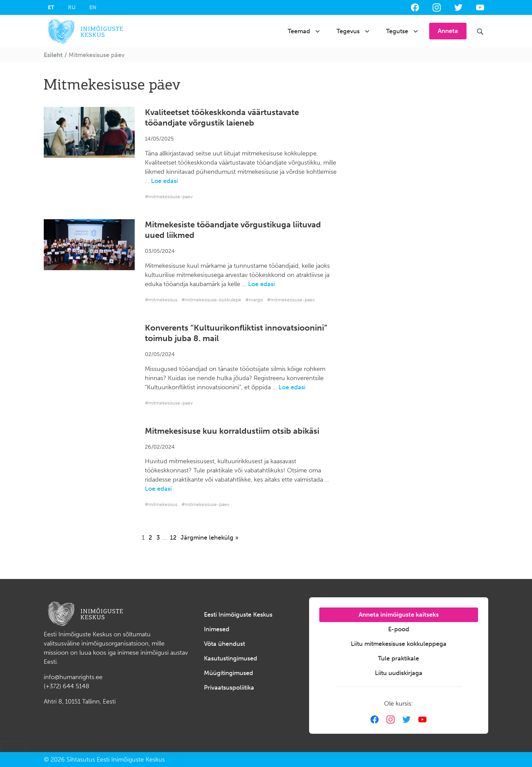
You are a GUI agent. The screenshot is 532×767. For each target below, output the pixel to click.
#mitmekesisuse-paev (169, 197)
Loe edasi (164, 181)
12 (173, 538)
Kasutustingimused (231, 658)
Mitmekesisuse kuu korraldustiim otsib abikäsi (232, 431)
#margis (254, 300)
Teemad (299, 31)
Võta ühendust (224, 644)
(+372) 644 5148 (66, 686)
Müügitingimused (229, 673)
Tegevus (348, 31)
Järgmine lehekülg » (210, 538)
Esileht (53, 55)
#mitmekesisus (161, 300)
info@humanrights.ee (73, 677)
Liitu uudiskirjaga (399, 673)
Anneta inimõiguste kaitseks (399, 615)
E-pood (399, 629)
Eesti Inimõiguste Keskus (238, 615)
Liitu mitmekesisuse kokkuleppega (399, 644)
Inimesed (217, 629)
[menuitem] (51, 7)
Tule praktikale (398, 658)
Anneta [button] (448, 31)
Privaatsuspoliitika (229, 688)
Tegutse (397, 31)
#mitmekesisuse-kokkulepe (211, 300)
